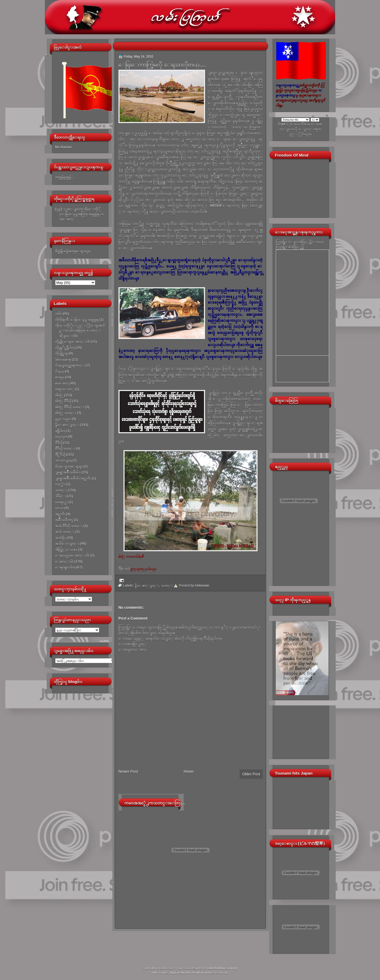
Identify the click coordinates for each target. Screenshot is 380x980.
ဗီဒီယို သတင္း (65, 448)
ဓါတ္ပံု (59, 395)
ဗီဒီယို (59, 443)
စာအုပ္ (60, 377)
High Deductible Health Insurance (192, 973)
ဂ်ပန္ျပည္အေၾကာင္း (70, 365)
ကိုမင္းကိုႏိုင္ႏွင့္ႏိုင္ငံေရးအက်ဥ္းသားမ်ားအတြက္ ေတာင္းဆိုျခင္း (80, 331)
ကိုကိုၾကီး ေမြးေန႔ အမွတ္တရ (77, 320)
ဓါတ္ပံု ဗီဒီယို (63, 401)
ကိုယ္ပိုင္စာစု (61, 353)
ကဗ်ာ (59, 314)
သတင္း (61, 490)
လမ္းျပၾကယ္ (178, 968)
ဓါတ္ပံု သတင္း (66, 413)
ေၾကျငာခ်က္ (65, 567)
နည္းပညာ (63, 419)
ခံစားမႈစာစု (63, 359)
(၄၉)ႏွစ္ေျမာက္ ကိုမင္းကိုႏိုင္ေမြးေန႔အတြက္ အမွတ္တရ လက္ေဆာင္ (79, 214)
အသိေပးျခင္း (67, 543)
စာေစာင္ (62, 383)
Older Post (251, 774)
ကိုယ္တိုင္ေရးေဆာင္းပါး (73, 341)
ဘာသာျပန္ (63, 460)
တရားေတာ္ (65, 389)
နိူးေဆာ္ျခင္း (67, 425)
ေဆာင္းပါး (64, 561)
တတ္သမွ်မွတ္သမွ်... (65, 177)
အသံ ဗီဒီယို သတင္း (69, 526)
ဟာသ (59, 508)
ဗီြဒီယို (60, 454)
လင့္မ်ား (60, 484)
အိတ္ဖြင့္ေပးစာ (66, 550)
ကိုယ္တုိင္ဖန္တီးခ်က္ (65, 348)
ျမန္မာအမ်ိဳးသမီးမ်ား (68, 472)
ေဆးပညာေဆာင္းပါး (72, 555)
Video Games (160, 973)
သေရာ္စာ (61, 502)
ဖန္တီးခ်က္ (60, 431)
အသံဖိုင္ (61, 538)
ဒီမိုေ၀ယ (124, 569)
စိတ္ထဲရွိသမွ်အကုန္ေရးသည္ (73, 251)
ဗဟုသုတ (61, 437)
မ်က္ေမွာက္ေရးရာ (69, 466)
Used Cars (222, 973)
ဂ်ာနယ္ (60, 371)
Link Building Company (223, 968)
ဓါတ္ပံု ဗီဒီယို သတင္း (70, 407)
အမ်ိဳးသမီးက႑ (64, 520)
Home (189, 771)
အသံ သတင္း (65, 532)
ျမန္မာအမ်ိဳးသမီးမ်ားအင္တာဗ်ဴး (73, 478)
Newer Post (128, 771)
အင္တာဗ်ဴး (60, 514)
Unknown (202, 585)
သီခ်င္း (61, 496)
